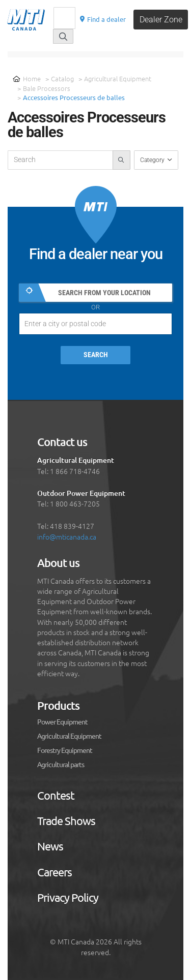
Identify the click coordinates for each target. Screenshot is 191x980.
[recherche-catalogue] (60, 160)
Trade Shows (66, 821)
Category (153, 160)
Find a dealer (102, 19)
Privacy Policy (68, 898)
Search (96, 355)
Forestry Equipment (65, 750)
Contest (56, 796)
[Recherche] (64, 18)
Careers (54, 872)
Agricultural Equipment (118, 78)
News (50, 846)
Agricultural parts (61, 765)
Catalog (62, 78)
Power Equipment (62, 722)
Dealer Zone (161, 20)
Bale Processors (47, 88)
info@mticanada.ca (67, 536)
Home (27, 78)
